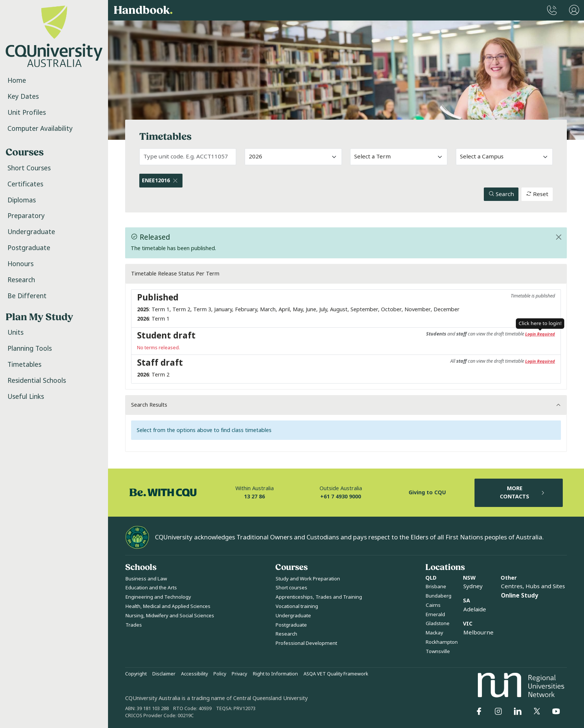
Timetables (24, 365)
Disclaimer (164, 674)
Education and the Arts (151, 588)
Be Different (27, 296)
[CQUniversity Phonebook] (552, 10)
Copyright (136, 674)
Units (15, 333)
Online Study (520, 596)
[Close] (175, 180)
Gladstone (438, 623)
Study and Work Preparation (308, 579)
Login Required (540, 334)
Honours (20, 264)
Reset (537, 194)
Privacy (239, 674)
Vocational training (297, 606)
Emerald (435, 614)
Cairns (433, 605)
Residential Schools (37, 381)
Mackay (434, 633)
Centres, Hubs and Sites (533, 586)
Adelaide (475, 609)
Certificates (25, 184)
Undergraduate (31, 232)
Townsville (438, 651)
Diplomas (22, 200)
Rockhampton (442, 642)
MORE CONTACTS (523, 493)
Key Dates (23, 97)
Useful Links (26, 397)
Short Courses (29, 168)
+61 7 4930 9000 (341, 497)
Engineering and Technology (158, 597)
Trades (134, 625)
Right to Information (275, 674)
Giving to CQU (427, 493)
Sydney (473, 586)
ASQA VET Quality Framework (336, 674)
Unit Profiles (27, 113)
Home (17, 81)
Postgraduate (29, 248)
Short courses (291, 588)
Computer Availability (40, 129)
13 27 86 (254, 497)
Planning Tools (30, 349)
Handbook (143, 10)
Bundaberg (439, 596)
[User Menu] (574, 10)
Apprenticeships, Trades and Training (319, 597)
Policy (220, 674)
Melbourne (478, 633)
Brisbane (436, 587)
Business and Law (146, 579)
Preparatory (26, 216)
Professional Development (306, 643)
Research (21, 280)
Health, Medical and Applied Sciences (168, 606)
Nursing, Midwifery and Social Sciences (170, 616)
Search (501, 194)
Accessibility (194, 674)
